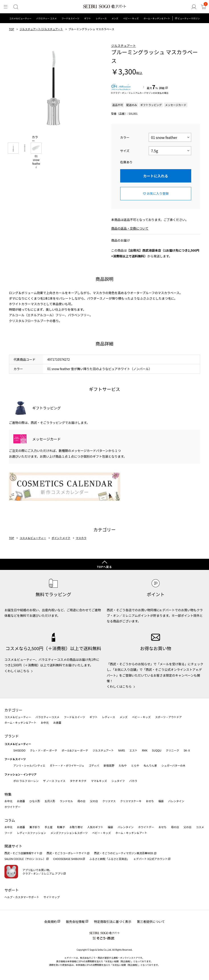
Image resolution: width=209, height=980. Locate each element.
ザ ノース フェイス (54, 781)
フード (8, 833)
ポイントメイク (61, 538)
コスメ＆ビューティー (20, 18)
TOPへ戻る (105, 567)
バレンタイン (176, 801)
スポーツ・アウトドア (168, 717)
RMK (145, 750)
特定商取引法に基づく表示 (113, 922)
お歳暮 (57, 722)
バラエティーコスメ (47, 717)
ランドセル (66, 801)
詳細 (162, 88)
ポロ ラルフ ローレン (26, 781)
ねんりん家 (150, 765)
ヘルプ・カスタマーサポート (22, 897)
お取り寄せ (76, 827)
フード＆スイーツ (71, 18)
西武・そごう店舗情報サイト (22, 853)
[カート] (204, 7)
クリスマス (109, 801)
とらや (135, 765)
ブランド (12, 736)
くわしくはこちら (17, 671)
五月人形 (50, 801)
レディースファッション (31, 833)
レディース (101, 18)
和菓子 (61, 827)
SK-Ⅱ (187, 750)
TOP (11, 29)
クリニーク (172, 750)
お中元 (45, 722)
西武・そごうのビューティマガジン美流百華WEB (124, 853)
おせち (150, 801)
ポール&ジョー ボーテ (75, 750)
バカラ (133, 781)
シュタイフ (118, 781)
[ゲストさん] (195, 7)
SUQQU (157, 750)
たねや (123, 765)
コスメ (200, 827)
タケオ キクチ (78, 781)
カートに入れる (156, 176)
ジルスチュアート (124, 46)
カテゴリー (13, 710)
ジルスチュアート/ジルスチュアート (41, 29)
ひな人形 (35, 801)
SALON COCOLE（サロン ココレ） (25, 859)
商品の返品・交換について (130, 228)
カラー (125, 137)
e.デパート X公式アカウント (151, 859)
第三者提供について (151, 922)
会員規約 (50, 922)
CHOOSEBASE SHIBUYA (68, 859)
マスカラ (81, 538)
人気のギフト (95, 827)
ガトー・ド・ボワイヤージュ (67, 765)
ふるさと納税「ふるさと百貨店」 (110, 859)
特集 (8, 794)
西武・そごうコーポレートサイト (67, 853)
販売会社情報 (75, 922)
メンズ (115, 18)
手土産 (49, 827)
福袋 (161, 801)
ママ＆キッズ (99, 781)
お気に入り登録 (158, 193)
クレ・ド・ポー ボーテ (44, 750)
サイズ (125, 151)
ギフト (87, 18)
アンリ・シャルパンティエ (29, 765)
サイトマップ (52, 897)
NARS (122, 750)
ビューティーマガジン (189, 18)
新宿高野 (109, 765)
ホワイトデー (12, 807)
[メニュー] (5, 7)
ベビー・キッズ (131, 18)
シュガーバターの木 (173, 765)
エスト (133, 750)
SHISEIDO (19, 750)
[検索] (15, 7)
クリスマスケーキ (131, 801)
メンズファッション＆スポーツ (69, 833)
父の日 (94, 801)
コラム (10, 820)
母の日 (81, 801)
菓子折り (35, 827)
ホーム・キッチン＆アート (157, 18)
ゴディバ (94, 765)
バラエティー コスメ (47, 18)
